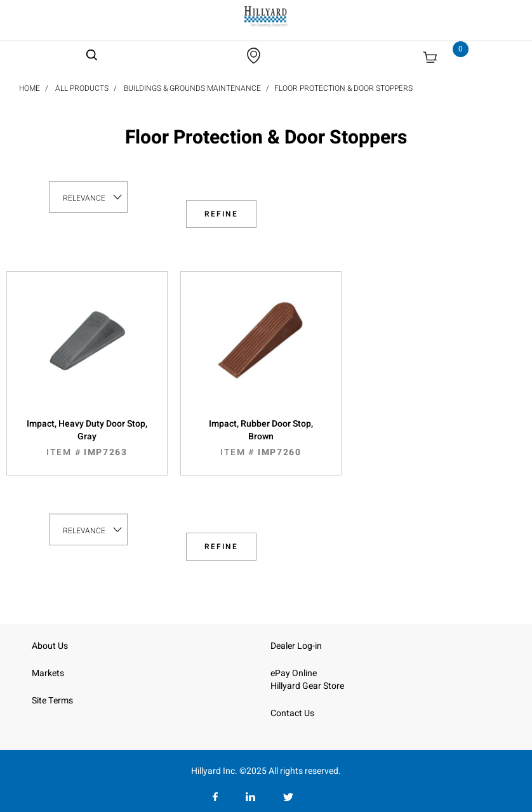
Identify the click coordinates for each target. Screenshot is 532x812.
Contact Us (292, 713)
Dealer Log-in (296, 646)
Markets (48, 673)
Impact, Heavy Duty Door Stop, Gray (87, 438)
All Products (82, 88)
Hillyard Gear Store (307, 686)
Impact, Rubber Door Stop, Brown (261, 438)
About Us (50, 646)
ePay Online (294, 673)
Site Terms (52, 701)
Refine (221, 214)
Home (30, 88)
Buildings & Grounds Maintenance (192, 88)
